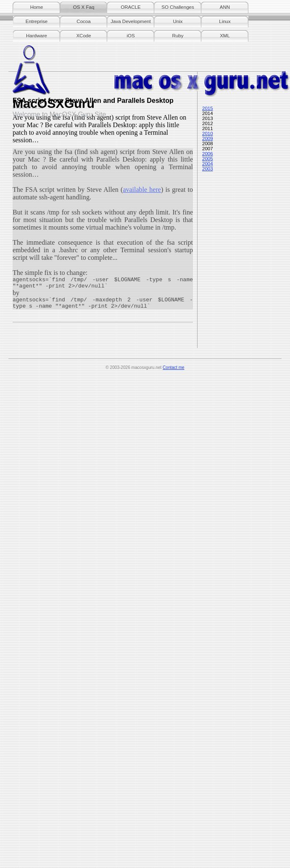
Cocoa (83, 21)
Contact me (174, 367)
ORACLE (130, 7)
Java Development (130, 21)
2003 (208, 169)
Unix (178, 21)
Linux (225, 21)
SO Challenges (178, 7)
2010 (208, 133)
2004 (208, 164)
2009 (208, 139)
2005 (208, 159)
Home (37, 7)
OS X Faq (84, 7)
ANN (225, 7)
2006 (208, 154)
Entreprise (37, 21)
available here (142, 190)
